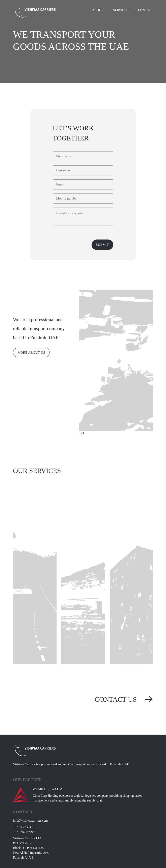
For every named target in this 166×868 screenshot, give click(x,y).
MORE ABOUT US (31, 353)
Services (121, 10)
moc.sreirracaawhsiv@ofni (30, 820)
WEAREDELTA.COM (48, 789)
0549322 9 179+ (24, 827)
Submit (102, 245)
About (98, 10)
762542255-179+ (24, 832)
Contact (145, 10)
